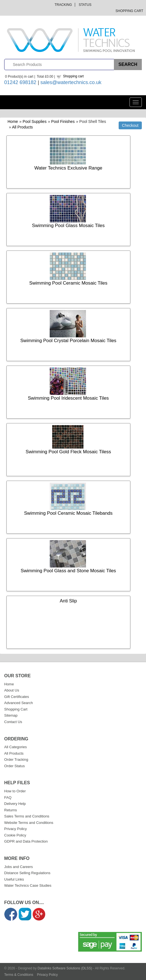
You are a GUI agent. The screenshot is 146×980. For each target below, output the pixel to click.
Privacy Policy (15, 829)
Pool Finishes (63, 121)
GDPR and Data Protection (26, 841)
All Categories (15, 747)
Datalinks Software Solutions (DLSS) (65, 968)
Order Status (15, 766)
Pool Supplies (35, 121)
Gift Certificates (17, 697)
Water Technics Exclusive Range (68, 168)
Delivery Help (15, 804)
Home (13, 121)
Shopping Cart (129, 11)
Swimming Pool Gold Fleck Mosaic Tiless (68, 452)
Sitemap (11, 715)
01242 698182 (20, 82)
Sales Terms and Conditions (27, 816)
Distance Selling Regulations (27, 873)
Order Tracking (16, 760)
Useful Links (14, 879)
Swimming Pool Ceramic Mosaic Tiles (68, 283)
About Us (12, 690)
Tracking (63, 5)
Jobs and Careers (19, 867)
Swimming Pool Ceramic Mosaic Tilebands (68, 513)
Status (85, 5)
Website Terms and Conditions (29, 823)
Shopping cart (73, 76)
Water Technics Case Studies (28, 885)
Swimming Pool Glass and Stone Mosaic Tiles (68, 571)
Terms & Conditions (19, 975)
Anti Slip (68, 601)
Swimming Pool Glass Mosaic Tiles (68, 226)
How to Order (15, 791)
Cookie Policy (15, 835)
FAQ (8, 797)
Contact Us (13, 722)
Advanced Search (19, 703)
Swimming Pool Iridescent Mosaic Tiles (68, 398)
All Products (22, 127)
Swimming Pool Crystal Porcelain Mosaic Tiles (68, 341)
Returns (11, 810)
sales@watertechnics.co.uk (71, 82)
